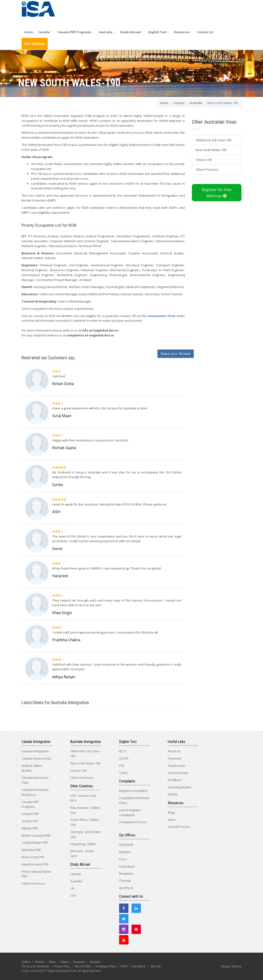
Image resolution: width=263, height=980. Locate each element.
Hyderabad (127, 866)
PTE (122, 766)
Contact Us (206, 32)
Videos (64, 962)
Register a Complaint (133, 791)
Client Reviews (178, 773)
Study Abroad (132, 32)
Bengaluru (126, 873)
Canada (45, 32)
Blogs (171, 812)
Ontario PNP (30, 814)
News (172, 820)
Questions (79, 962)
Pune (123, 859)
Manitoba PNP (31, 850)
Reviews (95, 962)
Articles (40, 962)
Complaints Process (133, 822)
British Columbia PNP (36, 836)
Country (179, 103)
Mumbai (125, 852)
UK (72, 888)
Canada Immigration (35, 751)
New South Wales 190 (211, 150)
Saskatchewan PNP (35, 843)
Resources (183, 32)
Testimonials (176, 766)
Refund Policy (83, 966)
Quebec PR (30, 821)
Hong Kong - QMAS (83, 844)
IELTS (123, 751)
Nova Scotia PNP (33, 857)
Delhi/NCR (126, 845)
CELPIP (124, 758)
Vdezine (236, 966)
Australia (107, 32)
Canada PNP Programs (75, 32)
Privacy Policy (62, 966)
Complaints (139, 966)
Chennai (125, 881)
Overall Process (179, 827)
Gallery (26, 962)
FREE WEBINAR (35, 44)
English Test (159, 32)
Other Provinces (207, 169)
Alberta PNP (30, 828)
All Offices (126, 888)
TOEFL (124, 773)
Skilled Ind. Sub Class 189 (213, 140)
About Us (174, 751)
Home (29, 32)
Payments (175, 758)
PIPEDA (173, 794)
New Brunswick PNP (35, 864)
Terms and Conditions (35, 966)
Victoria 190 (204, 160)
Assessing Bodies (180, 787)
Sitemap (155, 966)
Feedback (175, 780)
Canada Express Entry (36, 758)
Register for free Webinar (217, 193)
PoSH (124, 966)
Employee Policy (106, 966)
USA (73, 895)
